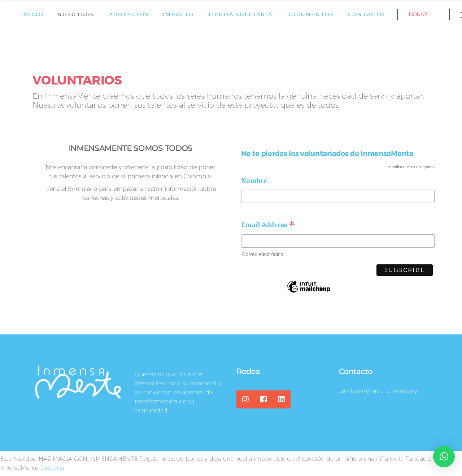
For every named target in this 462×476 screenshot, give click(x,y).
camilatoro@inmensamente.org (378, 391)
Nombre (254, 181)
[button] (444, 456)
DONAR (418, 14)
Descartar (53, 468)
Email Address (268, 225)
